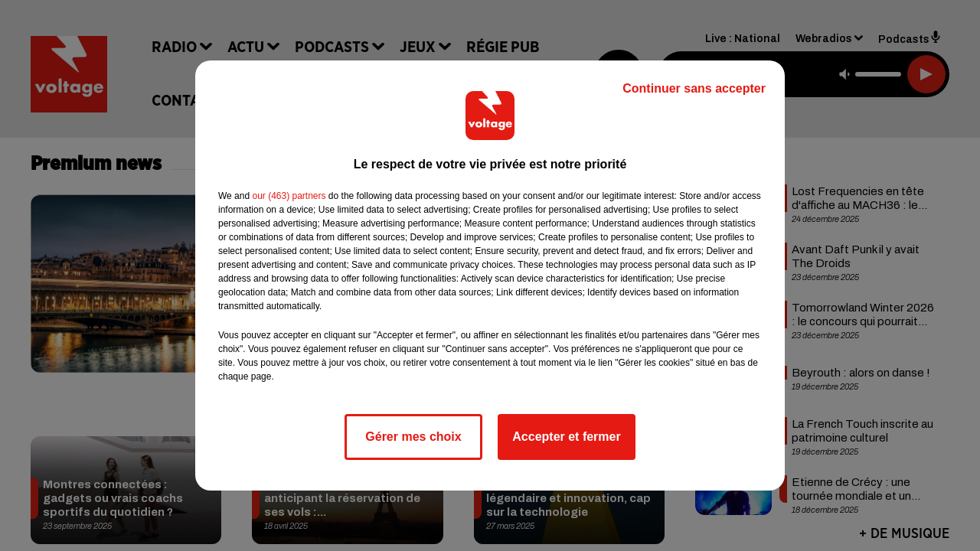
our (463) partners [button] (289, 196)
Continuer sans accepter (694, 88)
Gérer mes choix (413, 437)
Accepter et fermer (566, 437)
